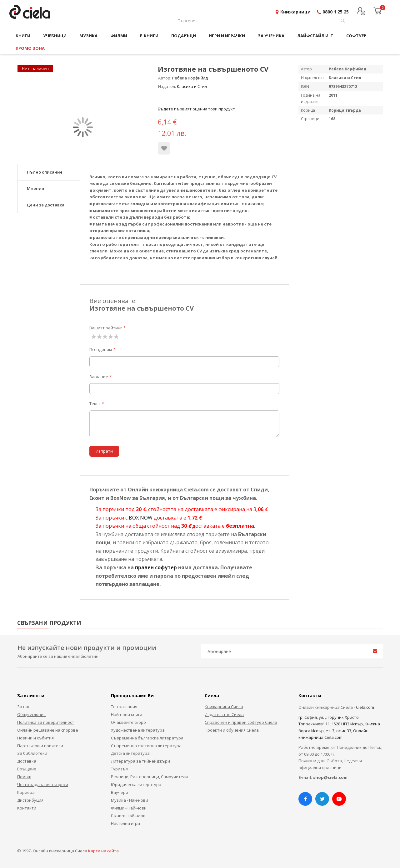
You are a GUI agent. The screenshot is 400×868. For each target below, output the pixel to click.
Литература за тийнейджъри (140, 761)
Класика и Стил (192, 86)
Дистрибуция (30, 800)
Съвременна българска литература (147, 738)
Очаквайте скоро (128, 722)
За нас (24, 707)
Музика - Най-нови (130, 800)
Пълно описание (45, 172)
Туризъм (120, 769)
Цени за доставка (46, 205)
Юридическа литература (136, 784)
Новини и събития (35, 738)
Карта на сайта (103, 851)
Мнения (35, 188)
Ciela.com (365, 707)
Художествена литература (138, 730)
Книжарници (295, 12)
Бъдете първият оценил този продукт (196, 109)
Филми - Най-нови (129, 808)
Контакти (27, 808)
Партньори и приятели (40, 746)
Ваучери (120, 792)
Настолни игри (125, 823)
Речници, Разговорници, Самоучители (149, 777)
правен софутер (156, 567)
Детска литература (130, 753)
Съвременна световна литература (146, 746)
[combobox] (262, 21)
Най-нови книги (127, 714)
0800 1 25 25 (336, 12)
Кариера (26, 792)
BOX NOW (141, 518)
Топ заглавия (124, 707)
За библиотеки (32, 753)
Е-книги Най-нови (128, 816)
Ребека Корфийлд (190, 78)
